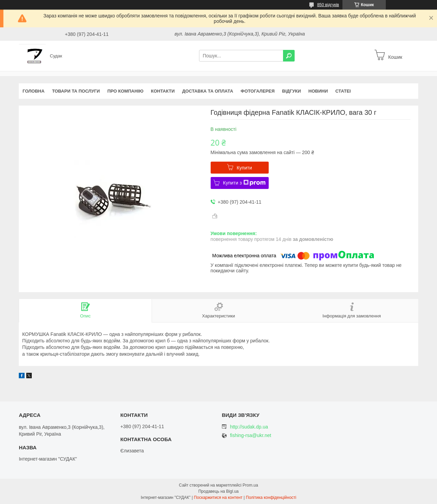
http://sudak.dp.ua (249, 427)
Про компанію (125, 91)
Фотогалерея (258, 91)
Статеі (343, 91)
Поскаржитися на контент (218, 498)
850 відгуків (328, 5)
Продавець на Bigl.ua (218, 491)
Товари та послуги (76, 91)
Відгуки (291, 91)
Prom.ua (250, 485)
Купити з (244, 183)
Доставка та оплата (208, 91)
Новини (318, 91)
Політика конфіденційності (271, 498)
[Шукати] (289, 56)
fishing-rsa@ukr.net (251, 435)
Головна (33, 91)
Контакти (163, 91)
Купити (244, 168)
